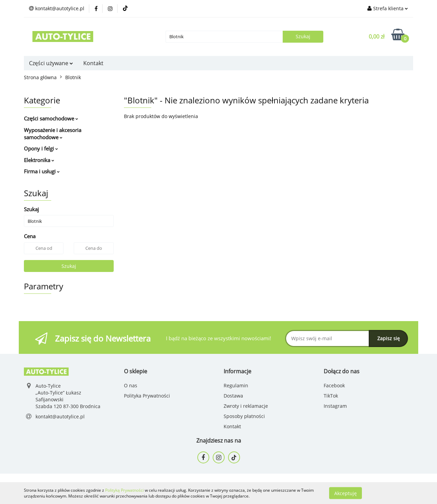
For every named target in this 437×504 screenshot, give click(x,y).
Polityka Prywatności (147, 396)
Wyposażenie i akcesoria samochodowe (53, 134)
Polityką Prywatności (124, 490)
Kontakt (93, 63)
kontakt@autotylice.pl (60, 416)
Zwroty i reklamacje (246, 406)
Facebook (334, 385)
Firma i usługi (42, 171)
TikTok (331, 396)
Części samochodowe (51, 118)
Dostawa (233, 396)
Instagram (335, 406)
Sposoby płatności (244, 416)
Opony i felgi (41, 148)
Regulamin (236, 385)
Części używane (51, 63)
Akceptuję (346, 493)
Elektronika (39, 160)
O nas (131, 385)
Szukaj (69, 266)
